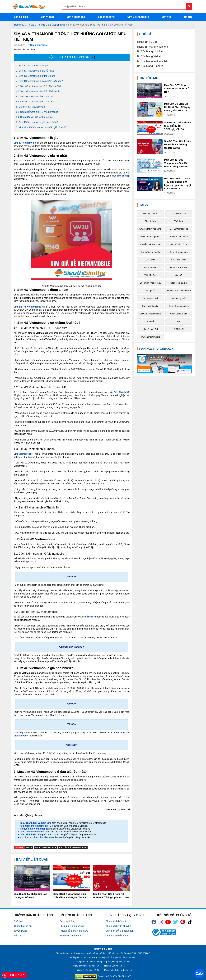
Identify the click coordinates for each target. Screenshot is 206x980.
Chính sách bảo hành (117, 936)
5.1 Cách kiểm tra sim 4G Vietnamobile (37, 112)
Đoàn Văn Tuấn (39, 45)
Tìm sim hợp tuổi (150, 298)
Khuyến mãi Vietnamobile (73, 848)
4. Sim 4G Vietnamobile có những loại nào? (39, 81)
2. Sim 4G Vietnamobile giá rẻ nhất (35, 71)
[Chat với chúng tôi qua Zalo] (199, 974)
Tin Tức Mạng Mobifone (150, 52)
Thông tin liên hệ (23, 926)
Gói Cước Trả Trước (150, 252)
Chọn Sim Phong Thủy (150, 283)
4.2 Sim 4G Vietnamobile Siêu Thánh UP (38, 91)
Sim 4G (29, 848)
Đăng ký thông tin (150, 306)
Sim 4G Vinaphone (179, 252)
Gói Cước (150, 260)
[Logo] (29, 7)
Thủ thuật (179, 221)
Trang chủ (19, 25)
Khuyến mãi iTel (150, 329)
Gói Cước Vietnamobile (150, 314)
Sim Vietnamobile (138, 17)
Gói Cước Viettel (179, 260)
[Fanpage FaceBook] (165, 364)
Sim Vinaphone (76, 17)
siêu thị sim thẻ (150, 213)
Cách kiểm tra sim (179, 283)
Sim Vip (166, 17)
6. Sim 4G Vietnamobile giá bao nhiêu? (37, 122)
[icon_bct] (164, 932)
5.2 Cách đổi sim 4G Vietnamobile (34, 117)
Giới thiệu (19, 921)
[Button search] (189, 6)
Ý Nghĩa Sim (150, 275)
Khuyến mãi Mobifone (150, 244)
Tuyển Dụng (20, 931)
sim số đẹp (101, 953)
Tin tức (188, 17)
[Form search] (127, 6)
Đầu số (150, 321)
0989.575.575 (118, 966)
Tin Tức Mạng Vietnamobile (51, 25)
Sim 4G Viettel (150, 267)
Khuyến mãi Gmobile (150, 337)
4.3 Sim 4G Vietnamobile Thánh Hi (35, 96)
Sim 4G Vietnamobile (46, 848)
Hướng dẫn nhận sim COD (74, 931)
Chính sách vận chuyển (118, 926)
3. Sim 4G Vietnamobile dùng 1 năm (35, 76)
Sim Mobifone (106, 17)
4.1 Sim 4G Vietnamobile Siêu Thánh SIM (38, 86)
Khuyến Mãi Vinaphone (150, 229)
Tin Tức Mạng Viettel (149, 56)
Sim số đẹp (21, 17)
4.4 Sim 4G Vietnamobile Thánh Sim (36, 102)
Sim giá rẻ (150, 291)
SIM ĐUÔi (179, 329)
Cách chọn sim (179, 213)
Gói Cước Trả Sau (179, 267)
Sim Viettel (47, 17)
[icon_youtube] (168, 922)
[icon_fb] (154, 922)
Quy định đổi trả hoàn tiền (119, 931)
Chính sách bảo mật (116, 921)
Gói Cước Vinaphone (150, 237)
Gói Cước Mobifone (179, 229)
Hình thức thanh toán (71, 936)
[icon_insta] (161, 922)
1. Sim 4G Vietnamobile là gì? (32, 66)
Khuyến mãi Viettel (179, 237)
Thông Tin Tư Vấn (147, 42)
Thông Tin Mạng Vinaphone (153, 47)
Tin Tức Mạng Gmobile (150, 66)
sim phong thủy (179, 298)
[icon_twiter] (176, 922)
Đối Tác (18, 936)
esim (179, 321)
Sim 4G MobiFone (179, 244)
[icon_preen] (183, 922)
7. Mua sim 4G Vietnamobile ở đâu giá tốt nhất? (42, 127)
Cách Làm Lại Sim (179, 314)
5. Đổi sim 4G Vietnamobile (31, 107)
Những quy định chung (72, 926)
